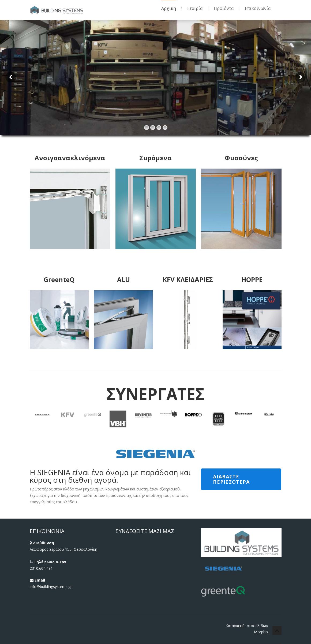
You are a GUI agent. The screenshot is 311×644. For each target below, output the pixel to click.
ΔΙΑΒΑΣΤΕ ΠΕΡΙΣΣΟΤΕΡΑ (231, 479)
